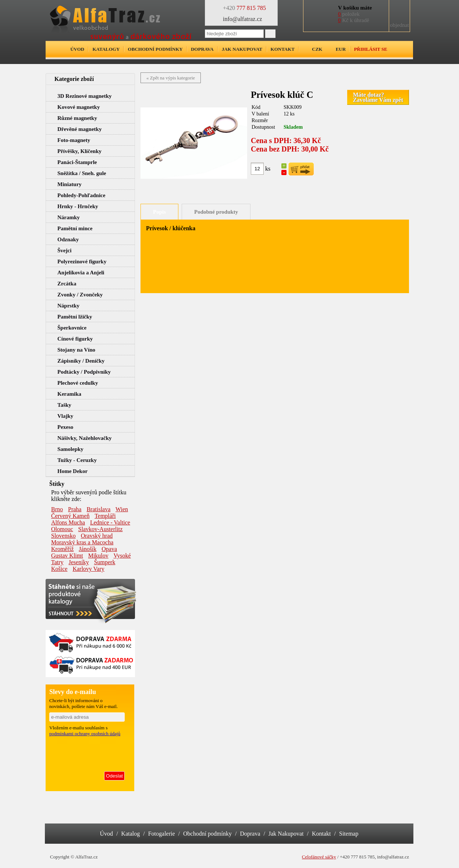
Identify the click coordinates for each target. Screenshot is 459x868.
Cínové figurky (75, 339)
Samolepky (70, 449)
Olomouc (62, 529)
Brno (57, 509)
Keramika (69, 394)
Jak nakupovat (242, 49)
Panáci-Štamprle (77, 162)
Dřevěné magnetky (79, 129)
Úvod (77, 49)
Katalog (131, 834)
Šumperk (105, 562)
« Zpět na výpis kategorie (171, 78)
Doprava (202, 49)
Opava (109, 549)
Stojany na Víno (76, 350)
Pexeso (65, 427)
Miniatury (70, 184)
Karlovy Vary (88, 569)
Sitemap (349, 834)
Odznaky (68, 239)
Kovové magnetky (79, 107)
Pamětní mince (75, 228)
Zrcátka (67, 284)
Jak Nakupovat (286, 834)
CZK (317, 49)
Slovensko (63, 536)
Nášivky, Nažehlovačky (85, 438)
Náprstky (68, 306)
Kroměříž (62, 549)
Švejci (64, 250)
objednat (399, 25)
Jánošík (88, 549)
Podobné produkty (216, 212)
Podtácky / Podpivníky (84, 372)
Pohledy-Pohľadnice (81, 195)
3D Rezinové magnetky (84, 96)
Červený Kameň (70, 516)
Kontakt (283, 49)
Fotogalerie (162, 834)
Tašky (64, 405)
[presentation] (87, 752)
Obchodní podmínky (155, 49)
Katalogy (106, 49)
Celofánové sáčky (319, 857)
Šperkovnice (72, 328)
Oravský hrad (97, 536)
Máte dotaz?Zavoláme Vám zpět (378, 97)
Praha (75, 509)
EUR (341, 49)
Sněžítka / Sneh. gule (82, 173)
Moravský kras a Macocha (82, 542)
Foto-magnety (74, 140)
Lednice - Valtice (110, 522)
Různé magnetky (77, 118)
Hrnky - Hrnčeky (78, 206)
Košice (59, 569)
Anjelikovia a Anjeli (81, 273)
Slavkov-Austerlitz (101, 529)
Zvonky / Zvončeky (80, 295)
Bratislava (98, 509)
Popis (159, 212)
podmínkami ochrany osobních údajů (85, 734)
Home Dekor (72, 471)
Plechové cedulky (78, 383)
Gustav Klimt (67, 556)
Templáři (105, 516)
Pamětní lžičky (75, 317)
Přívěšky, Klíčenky (79, 151)
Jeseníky (79, 562)
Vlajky (65, 416)
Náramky (69, 217)
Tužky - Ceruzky (77, 460)
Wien (122, 509)
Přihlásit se (370, 49)
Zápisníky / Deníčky (81, 361)
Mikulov (98, 556)
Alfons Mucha (68, 522)
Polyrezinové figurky (82, 262)
